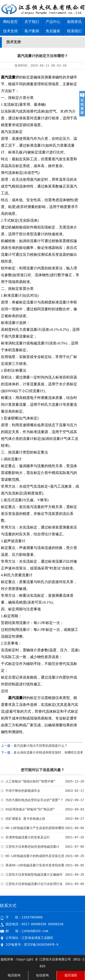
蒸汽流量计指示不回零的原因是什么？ (41, 746)
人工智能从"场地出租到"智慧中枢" (30, 782)
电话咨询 (14, 975)
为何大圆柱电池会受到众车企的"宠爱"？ (34, 800)
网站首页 (10, 22)
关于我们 (32, 22)
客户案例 (32, 31)
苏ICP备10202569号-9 (41, 945)
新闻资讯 (74, 22)
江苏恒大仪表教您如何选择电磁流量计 (32, 847)
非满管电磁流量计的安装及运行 (28, 837)
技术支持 (10, 31)
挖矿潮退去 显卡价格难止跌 (25, 819)
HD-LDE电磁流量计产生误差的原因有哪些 (35, 828)
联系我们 (74, 31)
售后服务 (53, 31)
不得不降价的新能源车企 (23, 791)
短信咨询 (42, 975)
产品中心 (53, 22)
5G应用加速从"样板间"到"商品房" (30, 810)
